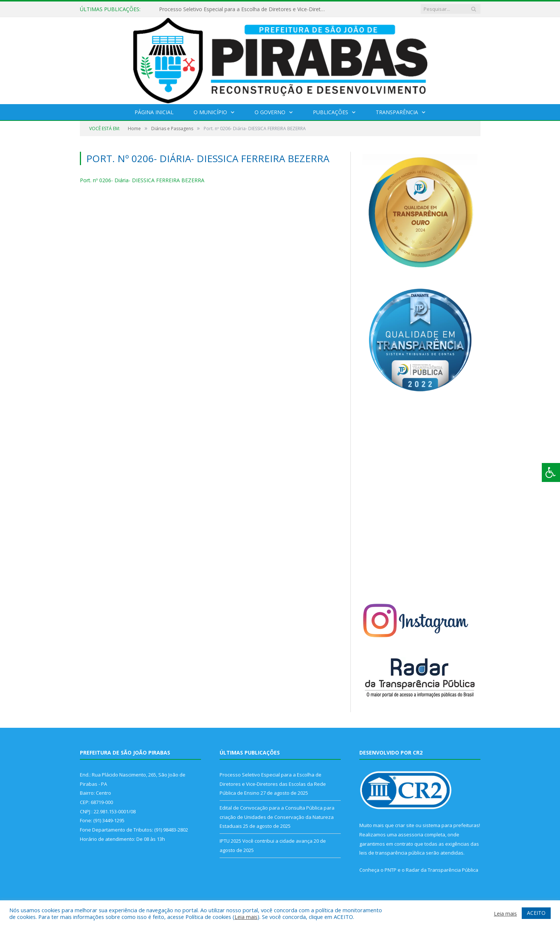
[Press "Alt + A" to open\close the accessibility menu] (551, 472)
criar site (405, 825)
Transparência (397, 112)
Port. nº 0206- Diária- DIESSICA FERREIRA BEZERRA (142, 180)
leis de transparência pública (392, 853)
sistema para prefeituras (451, 825)
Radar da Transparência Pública (442, 870)
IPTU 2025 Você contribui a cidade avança (266, 841)
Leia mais (246, 917)
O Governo (270, 112)
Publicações (331, 112)
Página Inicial (154, 112)
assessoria (411, 835)
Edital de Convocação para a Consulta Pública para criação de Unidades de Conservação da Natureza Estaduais (277, 817)
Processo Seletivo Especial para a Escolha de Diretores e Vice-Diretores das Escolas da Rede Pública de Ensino (245, 9)
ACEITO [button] (536, 913)
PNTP (391, 870)
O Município (210, 112)
